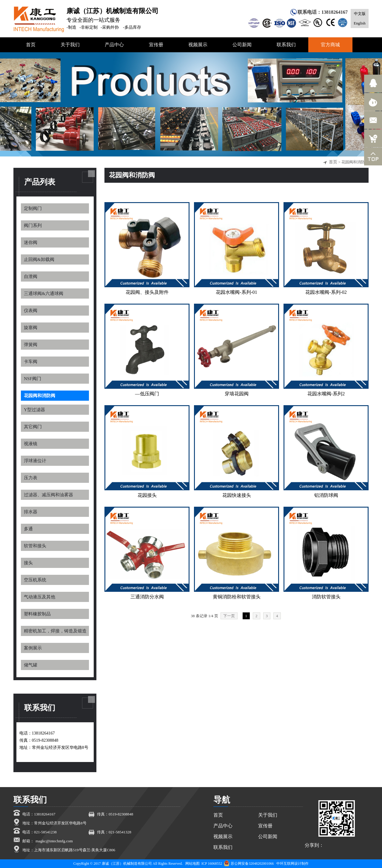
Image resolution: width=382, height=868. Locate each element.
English (360, 23)
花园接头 (147, 495)
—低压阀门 (147, 394)
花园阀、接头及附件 (147, 292)
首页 (333, 162)
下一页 (229, 616)
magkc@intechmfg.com (54, 841)
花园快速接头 (237, 495)
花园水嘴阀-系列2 (326, 394)
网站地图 (192, 864)
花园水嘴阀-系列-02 (326, 292)
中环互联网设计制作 (292, 864)
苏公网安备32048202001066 (249, 864)
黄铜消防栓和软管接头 (237, 597)
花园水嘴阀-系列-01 (237, 292)
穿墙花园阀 (237, 394)
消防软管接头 (326, 597)
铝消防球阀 (326, 495)
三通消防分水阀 (147, 597)
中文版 (360, 14)
